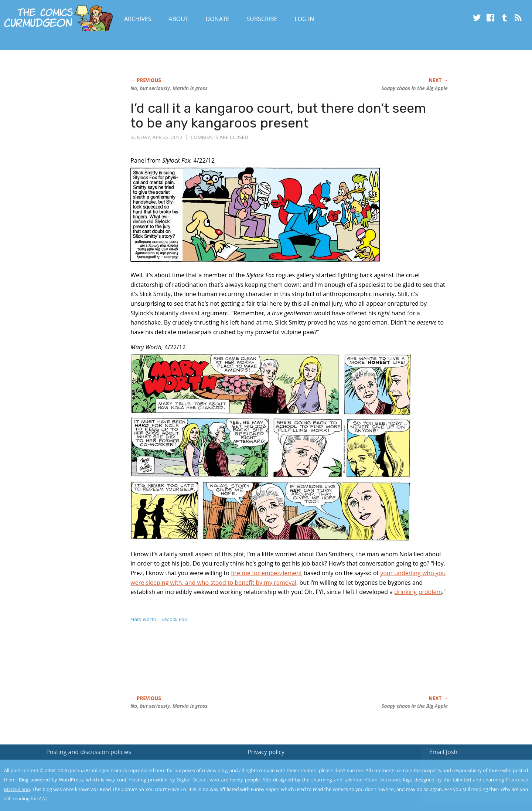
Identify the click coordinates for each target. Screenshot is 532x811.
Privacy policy (266, 752)
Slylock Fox (174, 619)
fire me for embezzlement (267, 573)
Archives (138, 19)
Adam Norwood (382, 780)
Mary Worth (143, 619)
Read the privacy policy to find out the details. (466, 765)
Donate (218, 19)
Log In (304, 19)
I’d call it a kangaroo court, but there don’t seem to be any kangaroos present (278, 116)
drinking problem (418, 592)
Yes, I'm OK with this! (469, 783)
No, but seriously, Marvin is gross (169, 88)
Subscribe (262, 19)
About (178, 19)
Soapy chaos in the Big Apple (415, 88)
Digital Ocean (192, 780)
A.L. (46, 798)
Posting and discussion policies (89, 752)
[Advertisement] (265, 667)
